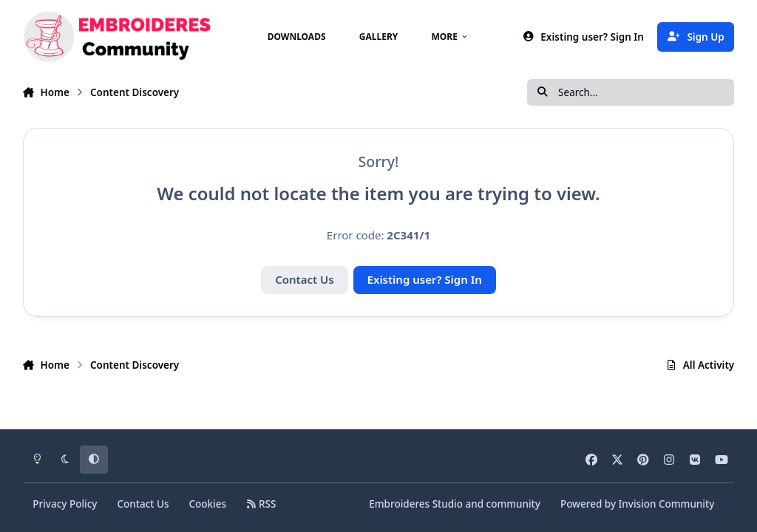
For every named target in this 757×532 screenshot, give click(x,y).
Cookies (207, 504)
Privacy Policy (65, 504)
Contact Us (304, 279)
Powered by (637, 504)
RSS (261, 504)
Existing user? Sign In (425, 279)
